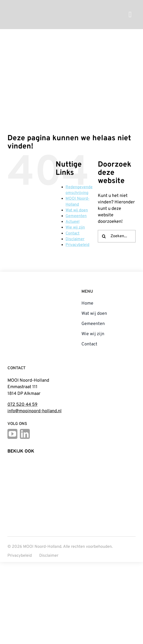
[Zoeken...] (117, 236)
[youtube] (12, 434)
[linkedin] (25, 434)
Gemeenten (76, 216)
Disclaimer (75, 239)
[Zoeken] (104, 236)
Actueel (72, 222)
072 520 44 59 (22, 405)
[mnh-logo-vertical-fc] (26, 289)
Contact (72, 233)
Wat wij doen (77, 210)
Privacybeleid (77, 245)
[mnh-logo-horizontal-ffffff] (38, 6)
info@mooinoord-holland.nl (35, 411)
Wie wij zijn (75, 228)
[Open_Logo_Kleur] (65, 483)
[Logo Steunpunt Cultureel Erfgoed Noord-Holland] (20, 462)
